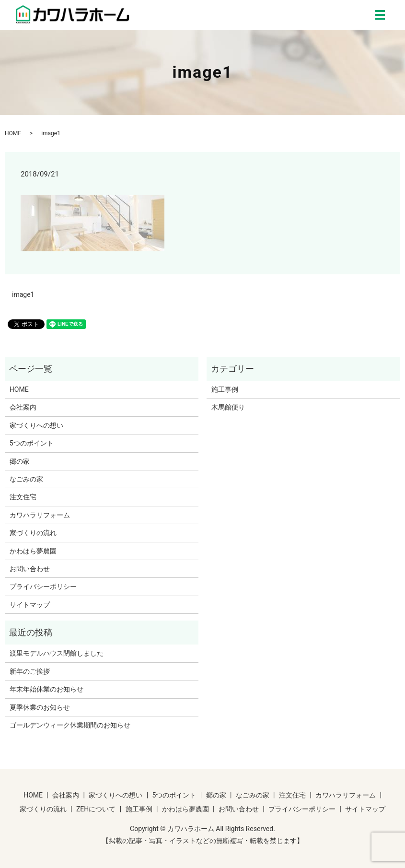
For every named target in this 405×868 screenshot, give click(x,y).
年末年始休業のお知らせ (46, 689)
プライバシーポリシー (43, 586)
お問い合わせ (30, 569)
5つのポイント (32, 443)
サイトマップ (30, 605)
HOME (13, 133)
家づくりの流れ (33, 533)
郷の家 (20, 461)
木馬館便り (228, 407)
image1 (23, 294)
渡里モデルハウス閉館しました (57, 653)
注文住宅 (23, 497)
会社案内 (23, 407)
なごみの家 (26, 479)
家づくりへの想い (36, 425)
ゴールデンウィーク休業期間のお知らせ (70, 725)
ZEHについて (96, 809)
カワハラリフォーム (40, 515)
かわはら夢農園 (33, 551)
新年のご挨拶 (30, 671)
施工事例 (225, 389)
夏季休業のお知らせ (40, 707)
